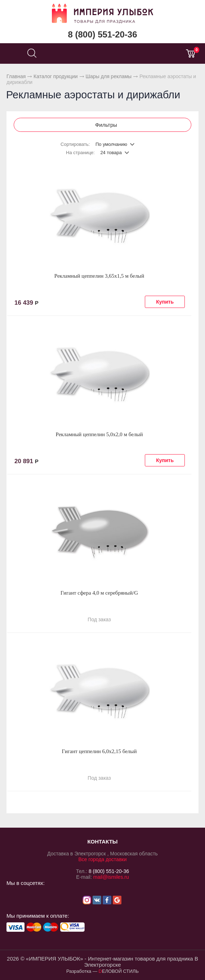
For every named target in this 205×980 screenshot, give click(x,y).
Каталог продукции (56, 76)
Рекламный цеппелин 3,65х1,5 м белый (99, 276)
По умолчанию (111, 144)
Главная (16, 76)
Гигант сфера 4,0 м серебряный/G (99, 593)
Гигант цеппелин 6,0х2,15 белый (99, 751)
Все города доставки (102, 859)
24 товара (111, 153)
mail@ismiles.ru (111, 877)
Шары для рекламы (108, 76)
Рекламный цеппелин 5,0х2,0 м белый (99, 434)
